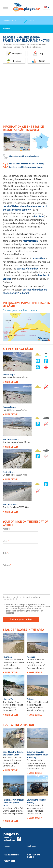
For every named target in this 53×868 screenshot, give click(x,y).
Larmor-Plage (38, 258)
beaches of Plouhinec (27, 269)
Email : (6, 541)
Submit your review (21, 619)
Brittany (32, 20)
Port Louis (39, 216)
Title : (6, 553)
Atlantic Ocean (30, 241)
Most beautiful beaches (33, 856)
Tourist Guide (9, 861)
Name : (6, 529)
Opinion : (7, 565)
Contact (7, 846)
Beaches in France (9, 20)
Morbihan (6, 29)
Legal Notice (31, 846)
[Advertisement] (26, 94)
